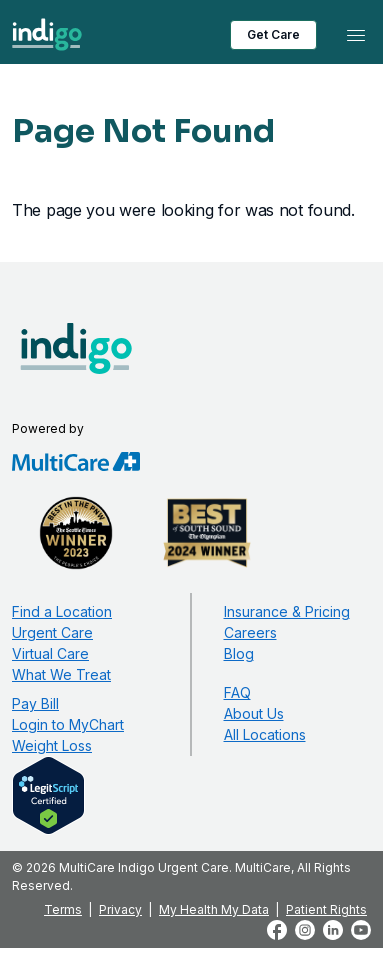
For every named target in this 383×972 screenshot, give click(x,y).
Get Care (273, 34)
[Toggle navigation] (356, 35)
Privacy (120, 909)
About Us (254, 713)
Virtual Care (50, 653)
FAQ (237, 692)
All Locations (265, 734)
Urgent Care (52, 632)
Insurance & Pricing (287, 611)
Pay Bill (35, 703)
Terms (63, 909)
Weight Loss (52, 745)
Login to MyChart (68, 724)
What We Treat (61, 674)
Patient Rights (326, 909)
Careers (250, 632)
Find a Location (62, 611)
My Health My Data (214, 909)
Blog (239, 653)
